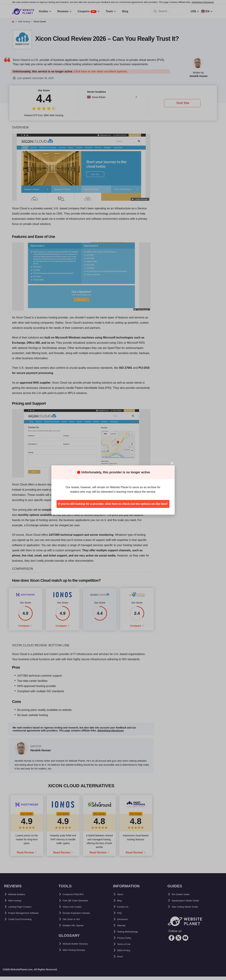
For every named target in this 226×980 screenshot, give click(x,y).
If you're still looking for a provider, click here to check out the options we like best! (113, 504)
